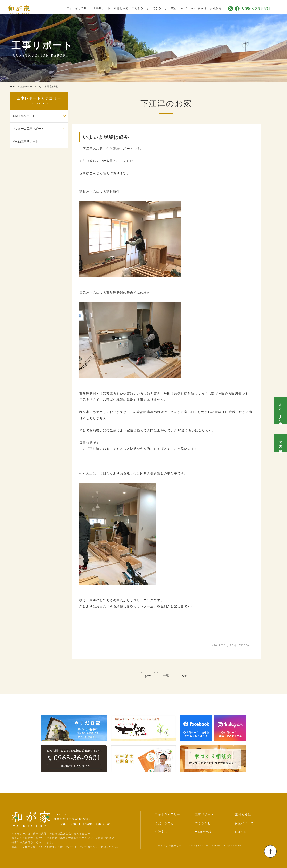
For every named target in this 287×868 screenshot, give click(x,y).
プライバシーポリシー (169, 846)
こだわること (150, 7)
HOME (14, 87)
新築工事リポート (24, 116)
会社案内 (225, 7)
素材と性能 (131, 7)
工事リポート (111, 7)
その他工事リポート (25, 141)
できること (169, 7)
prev (147, 676)
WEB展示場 (208, 7)
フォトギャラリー (88, 7)
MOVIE (240, 832)
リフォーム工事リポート (28, 129)
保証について (189, 7)
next (185, 676)
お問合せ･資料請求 (281, 443)
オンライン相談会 (281, 410)
